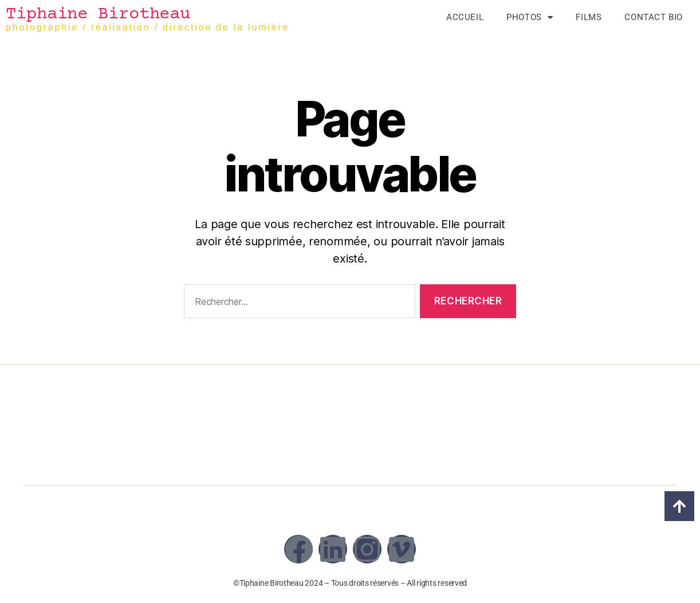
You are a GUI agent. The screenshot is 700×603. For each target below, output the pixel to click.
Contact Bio (654, 17)
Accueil (465, 17)
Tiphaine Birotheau (98, 15)
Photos (530, 17)
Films (589, 17)
